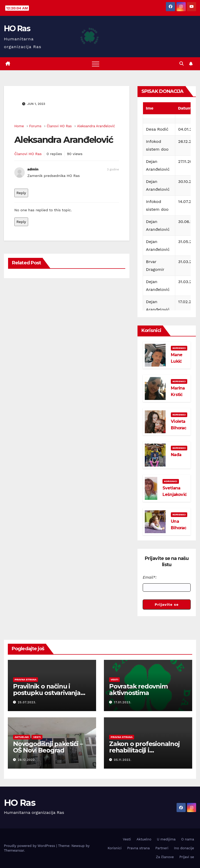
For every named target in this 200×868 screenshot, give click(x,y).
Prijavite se (167, 604)
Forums (35, 126)
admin (33, 169)
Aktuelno (22, 737)
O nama (188, 839)
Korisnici (179, 348)
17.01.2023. (123, 702)
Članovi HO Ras (59, 126)
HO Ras (17, 28)
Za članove (165, 857)
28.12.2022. (27, 760)
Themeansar (14, 850)
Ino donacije (184, 848)
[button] (182, 64)
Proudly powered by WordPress (30, 846)
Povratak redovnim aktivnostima (138, 690)
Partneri (162, 848)
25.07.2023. (27, 702)
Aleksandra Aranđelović (96, 126)
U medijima (166, 839)
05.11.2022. (123, 760)
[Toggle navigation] (96, 64)
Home (19, 126)
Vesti (114, 679)
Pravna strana (26, 679)
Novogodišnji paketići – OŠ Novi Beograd (48, 747)
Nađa (176, 455)
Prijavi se (187, 857)
